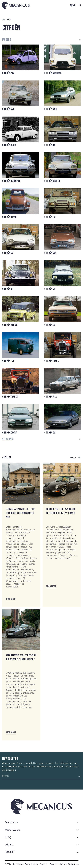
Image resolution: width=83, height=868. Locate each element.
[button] (41, 40)
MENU (73, 5)
